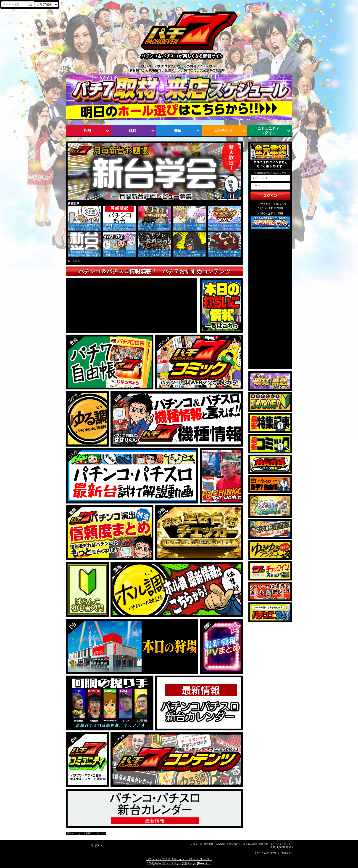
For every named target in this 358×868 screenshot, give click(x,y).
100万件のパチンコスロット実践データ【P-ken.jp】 (179, 863)
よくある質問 (250, 844)
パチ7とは (197, 844)
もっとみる (74, 261)
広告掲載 (220, 844)
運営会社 (209, 844)
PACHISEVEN (286, 847)
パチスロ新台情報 (270, 208)
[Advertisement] (270, 299)
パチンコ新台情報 (270, 214)
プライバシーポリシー (282, 844)
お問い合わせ (234, 844)
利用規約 (263, 844)
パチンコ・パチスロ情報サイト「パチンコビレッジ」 (179, 859)
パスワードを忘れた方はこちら (270, 204)
